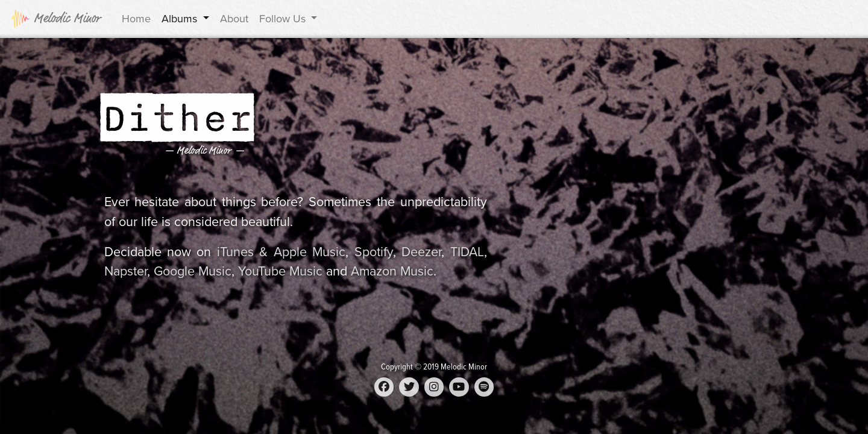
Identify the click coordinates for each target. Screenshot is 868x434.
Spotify (374, 252)
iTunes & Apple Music (281, 252)
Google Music (193, 271)
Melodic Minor (55, 19)
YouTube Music (280, 271)
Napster (126, 271)
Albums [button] (181, 19)
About (234, 19)
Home (136, 19)
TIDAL (467, 252)
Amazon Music (392, 271)
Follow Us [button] (284, 19)
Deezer (421, 252)
